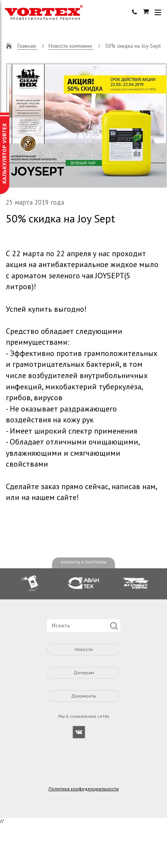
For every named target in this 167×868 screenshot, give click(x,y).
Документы (83, 696)
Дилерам (84, 673)
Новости (84, 649)
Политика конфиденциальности (84, 789)
